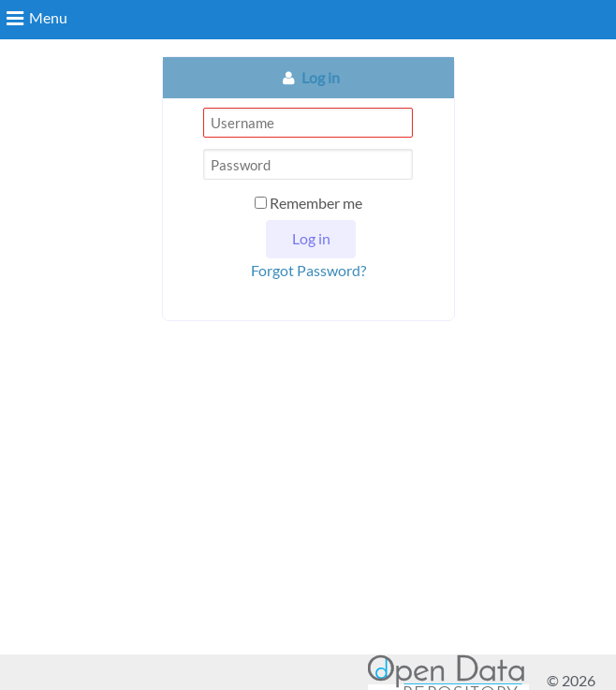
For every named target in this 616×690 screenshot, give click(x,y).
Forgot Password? (308, 270)
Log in (321, 77)
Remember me (308, 203)
